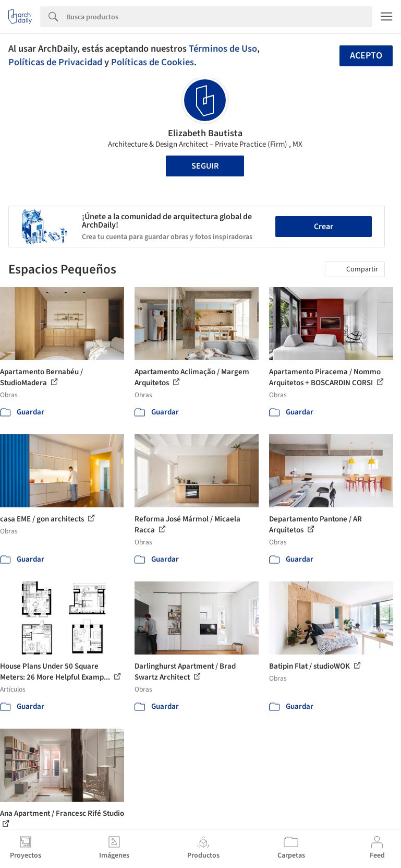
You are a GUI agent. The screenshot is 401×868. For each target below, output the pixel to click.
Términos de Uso (223, 49)
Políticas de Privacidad (55, 62)
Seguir (205, 166)
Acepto (366, 56)
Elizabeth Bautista (205, 133)
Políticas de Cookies (153, 62)
